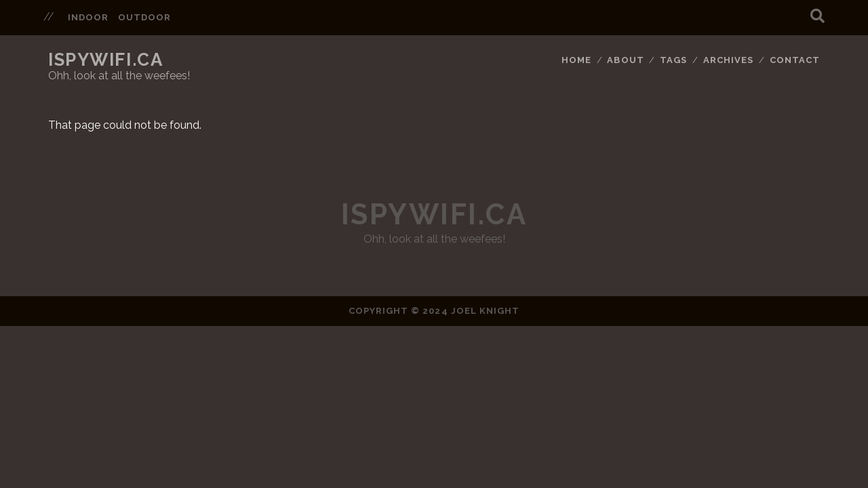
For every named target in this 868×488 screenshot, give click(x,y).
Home (576, 60)
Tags (673, 60)
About (625, 60)
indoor (88, 17)
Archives (728, 60)
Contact (795, 60)
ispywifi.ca (105, 60)
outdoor (144, 17)
